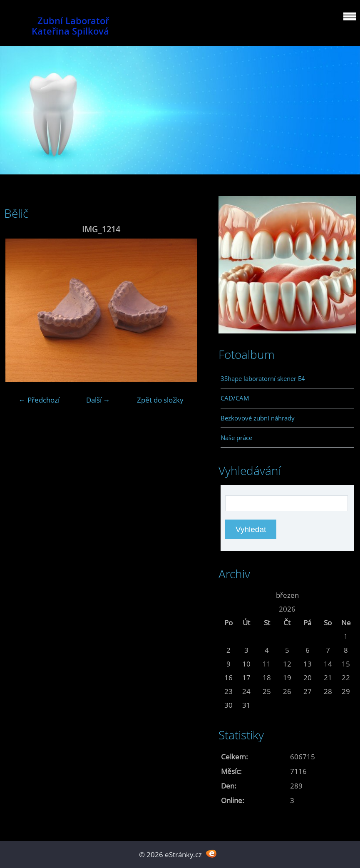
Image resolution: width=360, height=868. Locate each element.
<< (228, 595)
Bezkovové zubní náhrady (258, 418)
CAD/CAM (235, 398)
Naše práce (236, 438)
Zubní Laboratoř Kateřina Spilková (70, 26)
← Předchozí (39, 400)
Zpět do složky (160, 400)
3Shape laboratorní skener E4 (263, 378)
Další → (98, 400)
